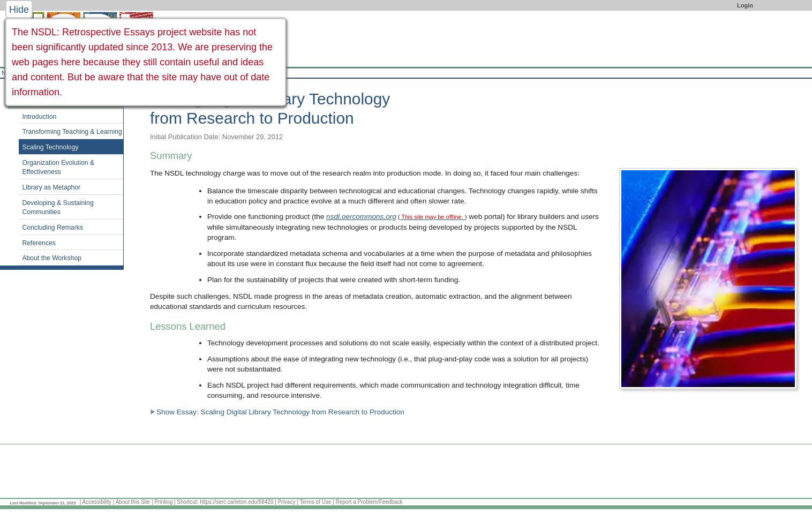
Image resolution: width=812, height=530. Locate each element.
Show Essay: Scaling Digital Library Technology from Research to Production (277, 412)
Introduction (39, 117)
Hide (19, 10)
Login (745, 5)
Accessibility (97, 502)
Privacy (287, 502)
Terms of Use (315, 502)
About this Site (133, 502)
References (39, 243)
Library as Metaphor (51, 187)
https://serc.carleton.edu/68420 (236, 502)
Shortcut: (187, 502)
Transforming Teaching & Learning (72, 132)
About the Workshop (52, 258)
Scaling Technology (50, 147)
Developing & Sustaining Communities (58, 208)
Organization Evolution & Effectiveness (58, 168)
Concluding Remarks (52, 228)
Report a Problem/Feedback (369, 502)
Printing (163, 502)
